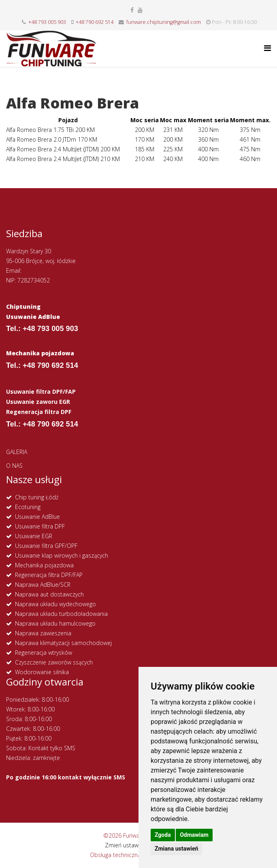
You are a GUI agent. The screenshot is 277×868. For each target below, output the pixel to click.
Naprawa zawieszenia (43, 633)
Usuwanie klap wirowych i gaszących (62, 555)
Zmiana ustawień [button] (176, 849)
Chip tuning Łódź (37, 497)
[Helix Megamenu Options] (267, 48)
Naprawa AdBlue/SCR (43, 585)
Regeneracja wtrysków (44, 653)
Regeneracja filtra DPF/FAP (49, 575)
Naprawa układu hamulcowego (55, 623)
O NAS (14, 466)
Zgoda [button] (163, 835)
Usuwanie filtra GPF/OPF (46, 546)
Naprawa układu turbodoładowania (61, 614)
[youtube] (140, 10)
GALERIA (17, 452)
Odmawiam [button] (194, 835)
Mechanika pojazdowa (44, 565)
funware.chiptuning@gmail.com (164, 22)
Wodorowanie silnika (42, 672)
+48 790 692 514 (95, 22)
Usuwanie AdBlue (37, 517)
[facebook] (132, 10)
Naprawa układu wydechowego (55, 604)
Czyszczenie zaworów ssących (54, 662)
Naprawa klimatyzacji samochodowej (63, 643)
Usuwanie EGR (34, 536)
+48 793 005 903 (47, 22)
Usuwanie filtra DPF (40, 526)
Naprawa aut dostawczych (49, 594)
